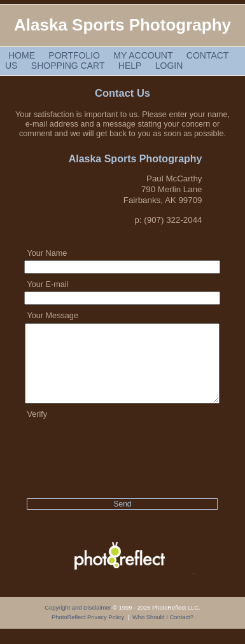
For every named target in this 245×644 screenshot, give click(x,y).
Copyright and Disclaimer (79, 623)
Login (169, 66)
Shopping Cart (68, 66)
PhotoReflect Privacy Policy (88, 633)
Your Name (47, 253)
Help (130, 66)
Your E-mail (47, 284)
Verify (37, 430)
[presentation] (122, 461)
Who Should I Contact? (163, 633)
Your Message (52, 316)
